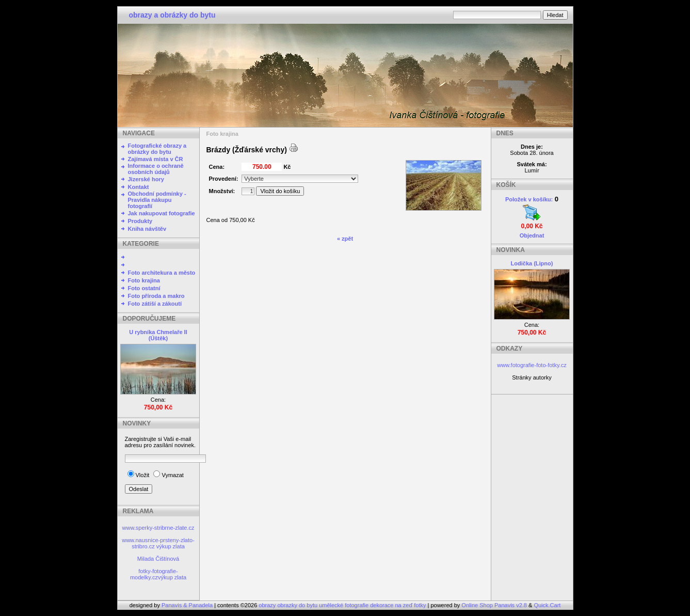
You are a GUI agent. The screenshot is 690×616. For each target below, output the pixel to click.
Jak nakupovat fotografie (162, 213)
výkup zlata (171, 546)
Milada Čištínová (158, 559)
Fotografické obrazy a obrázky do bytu (157, 149)
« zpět (345, 239)
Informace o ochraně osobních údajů (156, 169)
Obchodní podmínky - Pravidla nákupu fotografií (157, 200)
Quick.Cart (547, 605)
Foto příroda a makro (156, 296)
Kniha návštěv (147, 229)
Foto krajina (144, 280)
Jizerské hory (146, 179)
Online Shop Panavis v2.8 (494, 605)
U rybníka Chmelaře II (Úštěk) (158, 335)
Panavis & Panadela (188, 605)
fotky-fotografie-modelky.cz (154, 574)
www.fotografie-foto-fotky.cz (532, 365)
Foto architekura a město (162, 273)
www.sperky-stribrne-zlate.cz (158, 528)
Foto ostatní (144, 288)
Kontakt (139, 187)
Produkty (140, 221)
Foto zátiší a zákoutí (155, 304)
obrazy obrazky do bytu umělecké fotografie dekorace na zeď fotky (343, 605)
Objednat (532, 235)
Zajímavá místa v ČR (156, 159)
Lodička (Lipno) (532, 263)
